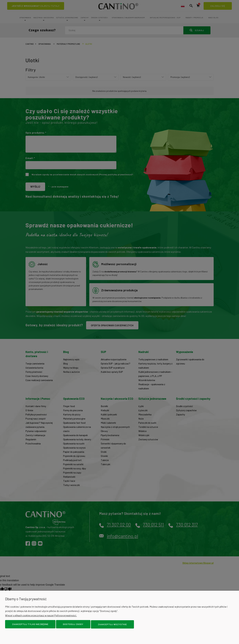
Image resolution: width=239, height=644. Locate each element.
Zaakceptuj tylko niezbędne (30, 624)
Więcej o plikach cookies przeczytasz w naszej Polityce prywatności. (42, 616)
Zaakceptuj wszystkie (112, 624)
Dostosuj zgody (73, 624)
